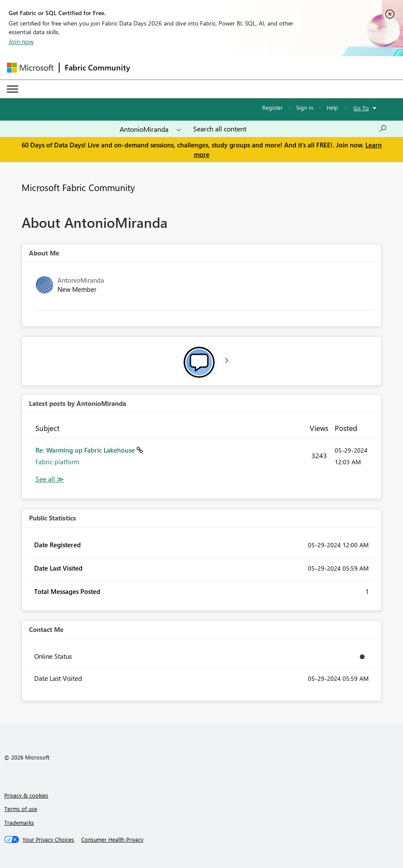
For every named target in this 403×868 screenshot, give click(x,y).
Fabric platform (57, 462)
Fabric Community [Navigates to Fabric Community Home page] (97, 67)
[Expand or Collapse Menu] (13, 89)
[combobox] (290, 129)
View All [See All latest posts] (50, 479)
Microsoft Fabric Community (78, 187)
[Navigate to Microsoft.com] (30, 68)
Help (332, 107)
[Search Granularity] (150, 129)
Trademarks (19, 822)
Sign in (305, 107)
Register (273, 107)
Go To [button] (361, 108)
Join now (21, 41)
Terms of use (21, 809)
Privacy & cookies (26, 795)
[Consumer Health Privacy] (112, 839)
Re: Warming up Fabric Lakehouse (86, 450)
